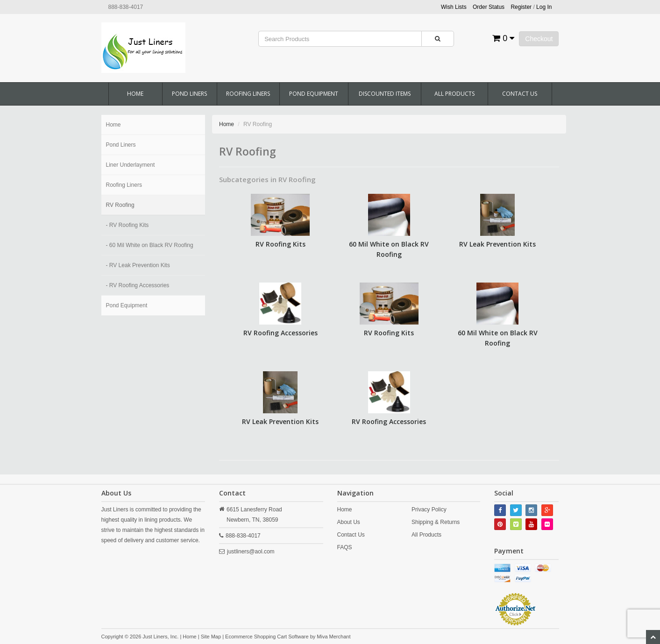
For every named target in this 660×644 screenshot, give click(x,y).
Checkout (539, 39)
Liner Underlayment (131, 165)
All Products (454, 94)
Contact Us (520, 94)
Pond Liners (189, 94)
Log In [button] (544, 7)
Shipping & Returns (436, 522)
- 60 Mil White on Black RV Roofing (150, 245)
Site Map (211, 637)
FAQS (345, 547)
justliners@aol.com (251, 552)
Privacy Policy (429, 510)
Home (135, 94)
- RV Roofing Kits (128, 225)
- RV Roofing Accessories (138, 285)
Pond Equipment (314, 94)
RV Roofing (120, 205)
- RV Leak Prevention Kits (138, 265)
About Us (349, 522)
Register (521, 7)
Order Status (489, 7)
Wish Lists (454, 7)
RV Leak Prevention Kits (497, 244)
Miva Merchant (334, 637)
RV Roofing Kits (280, 244)
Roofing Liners (248, 94)
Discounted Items (385, 94)
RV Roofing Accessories (280, 333)
